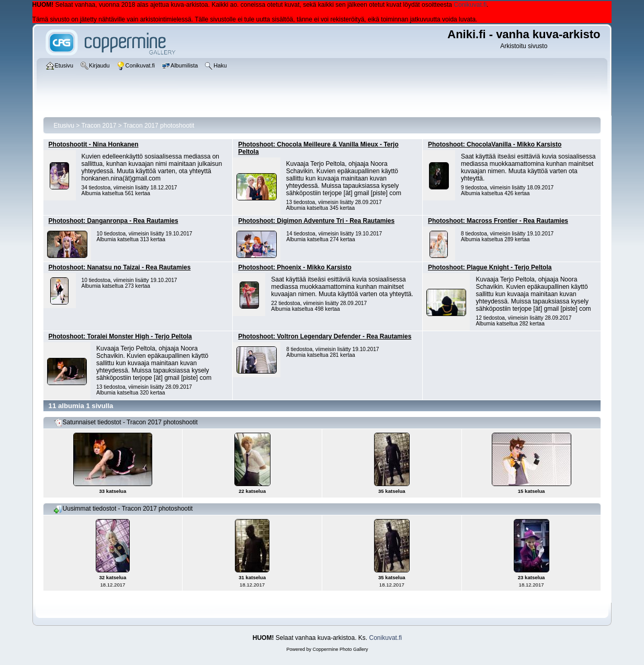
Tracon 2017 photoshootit (159, 126)
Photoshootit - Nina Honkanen (94, 144)
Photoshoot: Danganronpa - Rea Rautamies (114, 221)
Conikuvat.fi (470, 5)
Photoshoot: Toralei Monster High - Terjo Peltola (120, 336)
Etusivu (64, 126)
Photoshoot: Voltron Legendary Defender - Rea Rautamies (325, 336)
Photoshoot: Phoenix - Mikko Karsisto (295, 267)
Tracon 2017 (99, 126)
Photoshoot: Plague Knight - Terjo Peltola (490, 267)
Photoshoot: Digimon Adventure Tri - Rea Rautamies (316, 221)
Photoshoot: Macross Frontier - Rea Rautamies (498, 221)
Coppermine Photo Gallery (340, 649)
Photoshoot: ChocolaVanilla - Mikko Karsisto (495, 144)
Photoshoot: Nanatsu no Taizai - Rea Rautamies (120, 267)
